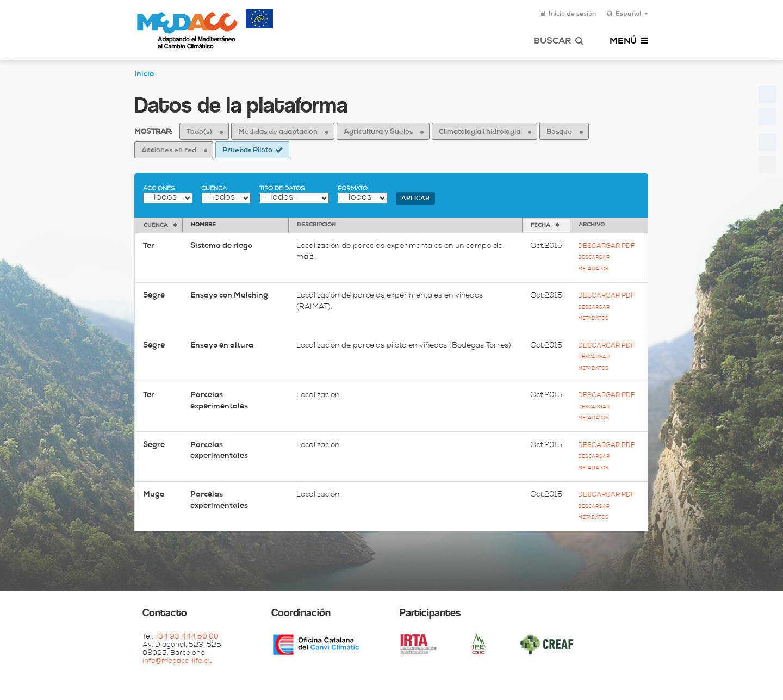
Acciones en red (169, 151)
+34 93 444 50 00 (187, 637)
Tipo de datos (282, 189)
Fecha (540, 226)
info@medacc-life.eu (178, 662)
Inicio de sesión (568, 14)
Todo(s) (199, 132)
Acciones (159, 189)
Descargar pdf (606, 247)
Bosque (559, 132)
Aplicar (415, 199)
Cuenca (214, 189)
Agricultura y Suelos (378, 132)
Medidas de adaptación (278, 132)
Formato (353, 189)
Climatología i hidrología (480, 132)
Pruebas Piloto (247, 151)
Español (627, 14)
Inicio (144, 75)
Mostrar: (153, 132)
